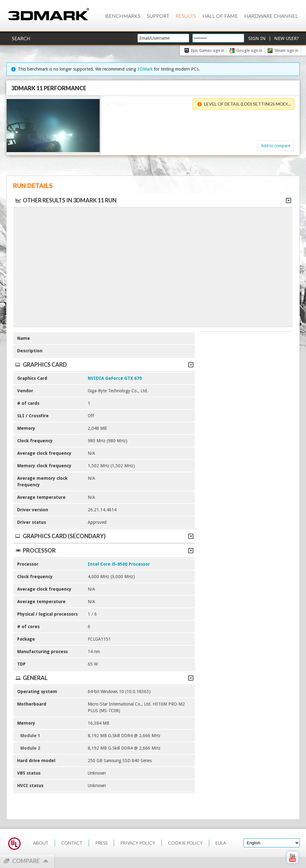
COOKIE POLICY (185, 843)
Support (158, 16)
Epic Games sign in (208, 50)
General (104, 678)
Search (21, 38)
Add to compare (274, 146)
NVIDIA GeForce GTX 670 (115, 378)
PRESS (101, 843)
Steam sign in (286, 50)
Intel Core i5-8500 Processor (119, 564)
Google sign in (249, 50)
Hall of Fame (220, 16)
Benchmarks (123, 16)
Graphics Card (104, 365)
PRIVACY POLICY (138, 843)
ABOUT (41, 843)
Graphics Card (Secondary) (104, 536)
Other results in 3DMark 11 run (66, 200)
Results (186, 16)
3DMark (145, 69)
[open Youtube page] (292, 865)
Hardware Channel (271, 16)
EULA (221, 843)
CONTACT (72, 843)
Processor (104, 550)
